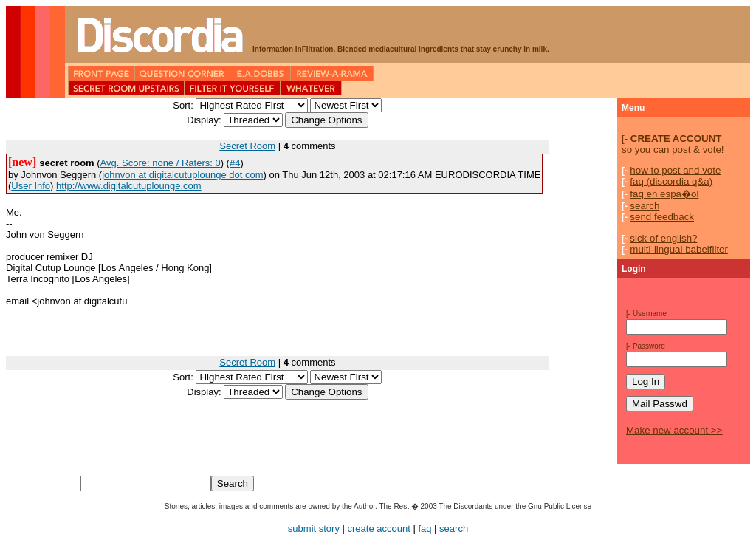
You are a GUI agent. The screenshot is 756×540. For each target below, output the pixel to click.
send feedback (662, 217)
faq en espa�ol (664, 194)
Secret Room (247, 146)
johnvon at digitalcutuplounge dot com (182, 175)
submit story (314, 529)
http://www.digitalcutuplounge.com (129, 186)
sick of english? (663, 238)
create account (379, 529)
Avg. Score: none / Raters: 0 (161, 163)
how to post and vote (675, 170)
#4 (235, 163)
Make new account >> (674, 430)
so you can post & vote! (673, 144)
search (645, 206)
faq (425, 529)
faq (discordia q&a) (671, 181)
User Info (31, 186)
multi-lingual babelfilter (679, 249)
